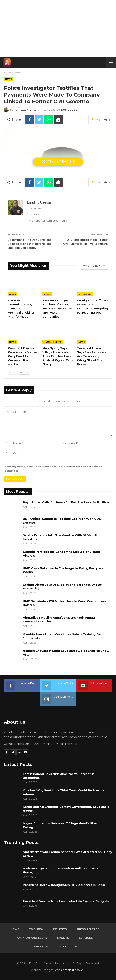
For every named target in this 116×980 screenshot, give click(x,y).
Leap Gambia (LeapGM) (69, 970)
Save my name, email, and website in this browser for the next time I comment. (53, 469)
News (9, 79)
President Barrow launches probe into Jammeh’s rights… (67, 901)
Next (24, 372)
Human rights (53, 342)
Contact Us (68, 946)
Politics (60, 929)
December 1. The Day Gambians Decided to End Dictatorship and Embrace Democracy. (30, 244)
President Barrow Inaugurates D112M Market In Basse (64, 885)
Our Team (40, 946)
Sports (63, 938)
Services (86, 938)
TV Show (36, 929)
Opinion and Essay (32, 938)
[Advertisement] (58, 29)
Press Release (88, 929)
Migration (85, 294)
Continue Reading (58, 162)
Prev (13, 372)
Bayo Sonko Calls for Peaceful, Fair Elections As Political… (67, 502)
